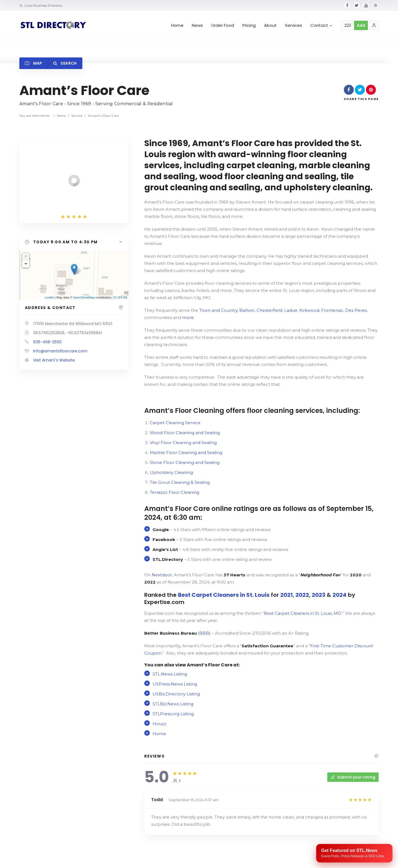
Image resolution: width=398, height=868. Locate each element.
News (197, 25)
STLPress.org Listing (173, 714)
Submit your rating (353, 777)
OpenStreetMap (84, 297)
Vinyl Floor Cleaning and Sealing (183, 443)
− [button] (26, 264)
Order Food (223, 25)
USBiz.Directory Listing (176, 694)
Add (361, 25)
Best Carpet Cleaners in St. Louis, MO (303, 613)
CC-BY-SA (120, 297)
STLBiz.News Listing (173, 704)
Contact (321, 25)
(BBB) (177, 633)
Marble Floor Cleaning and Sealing (186, 453)
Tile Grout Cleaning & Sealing (180, 482)
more (188, 317)
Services (294, 25)
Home (177, 25)
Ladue (291, 310)
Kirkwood (309, 310)
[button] (374, 25)
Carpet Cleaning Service (175, 423)
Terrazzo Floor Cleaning (175, 492)
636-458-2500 (47, 342)
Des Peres (356, 310)
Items (61, 116)
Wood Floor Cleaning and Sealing (185, 433)
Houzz (159, 724)
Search (65, 63)
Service (77, 116)
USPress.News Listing (175, 684)
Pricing (249, 25)
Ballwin (247, 310)
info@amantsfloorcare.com (60, 351)
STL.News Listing (170, 674)
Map (34, 63)
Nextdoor (162, 575)
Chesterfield (269, 310)
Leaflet (49, 297)
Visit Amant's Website (54, 360)
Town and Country (218, 310)
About (270, 25)
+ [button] (26, 257)
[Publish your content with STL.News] (354, 853)
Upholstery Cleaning (171, 472)
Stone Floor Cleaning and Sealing (185, 462)
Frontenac (332, 310)
